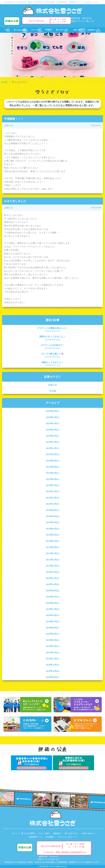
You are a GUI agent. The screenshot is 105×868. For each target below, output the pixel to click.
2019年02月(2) (53, 646)
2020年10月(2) (53, 584)
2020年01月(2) (53, 603)
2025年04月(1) (53, 479)
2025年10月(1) (53, 454)
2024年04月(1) (53, 529)
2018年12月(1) (53, 659)
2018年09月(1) (53, 677)
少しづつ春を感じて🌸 (52, 355)
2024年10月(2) (53, 504)
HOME (4, 82)
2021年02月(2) (53, 560)
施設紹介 (57, 833)
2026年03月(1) (53, 423)
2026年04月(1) (53, 417)
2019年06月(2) (53, 628)
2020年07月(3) (53, 597)
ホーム (15, 833)
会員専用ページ (35, 837)
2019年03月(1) (53, 640)
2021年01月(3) (53, 566)
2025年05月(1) (53, 473)
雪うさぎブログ (71, 833)
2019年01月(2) (53, 652)
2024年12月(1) (53, 491)
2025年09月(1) (53, 461)
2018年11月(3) (52, 665)
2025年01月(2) (53, 485)
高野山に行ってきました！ (52, 338)
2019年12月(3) (53, 609)
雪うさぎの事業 (28, 833)
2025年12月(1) (53, 442)
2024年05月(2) (53, 522)
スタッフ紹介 (44, 833)
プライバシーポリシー (67, 837)
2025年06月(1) (53, 467)
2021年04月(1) (53, 547)
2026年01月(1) (53, 436)
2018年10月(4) (53, 671)
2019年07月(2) (53, 622)
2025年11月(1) (52, 448)
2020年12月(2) (53, 572)
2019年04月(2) (53, 634)
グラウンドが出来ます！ (52, 347)
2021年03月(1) (53, 553)
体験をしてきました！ (52, 364)
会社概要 (49, 837)
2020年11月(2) (52, 578)
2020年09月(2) (53, 591)
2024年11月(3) (52, 498)
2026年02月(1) (53, 430)
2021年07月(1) (53, 541)
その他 (52, 391)
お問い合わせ (87, 833)
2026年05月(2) (53, 411)
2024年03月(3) (53, 535)
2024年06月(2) (53, 516)
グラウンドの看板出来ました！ (52, 330)
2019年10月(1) (53, 615)
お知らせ (52, 385)
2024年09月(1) (53, 510)
